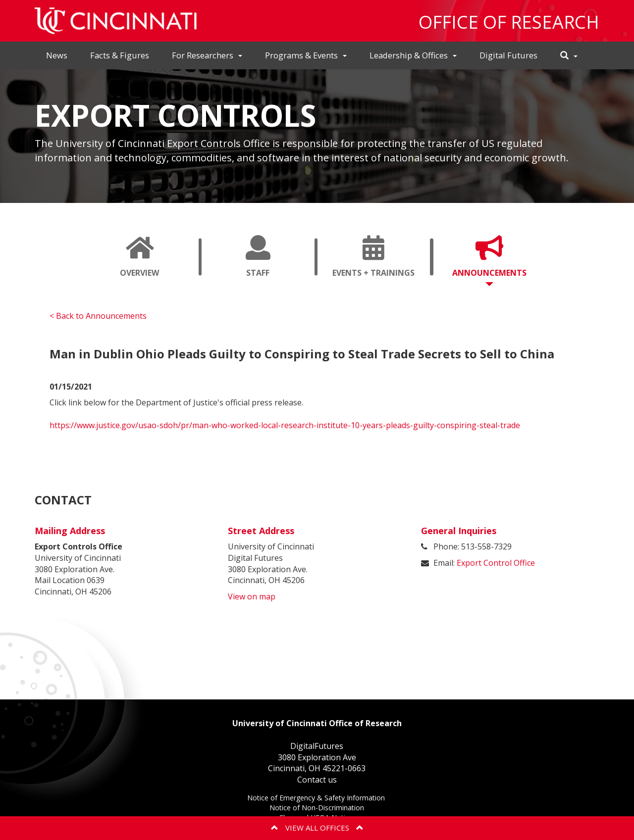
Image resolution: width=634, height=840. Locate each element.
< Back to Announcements (98, 316)
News (57, 55)
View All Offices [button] (317, 828)
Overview (140, 261)
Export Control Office (496, 563)
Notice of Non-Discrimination (317, 809)
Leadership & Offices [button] (413, 55)
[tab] (140, 257)
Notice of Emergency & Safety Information (317, 799)
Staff (258, 261)
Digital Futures (508, 55)
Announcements (493, 261)
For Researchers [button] (207, 55)
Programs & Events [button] (306, 55)
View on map (252, 596)
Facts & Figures (120, 55)
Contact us (317, 780)
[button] (569, 56)
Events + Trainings (378, 261)
